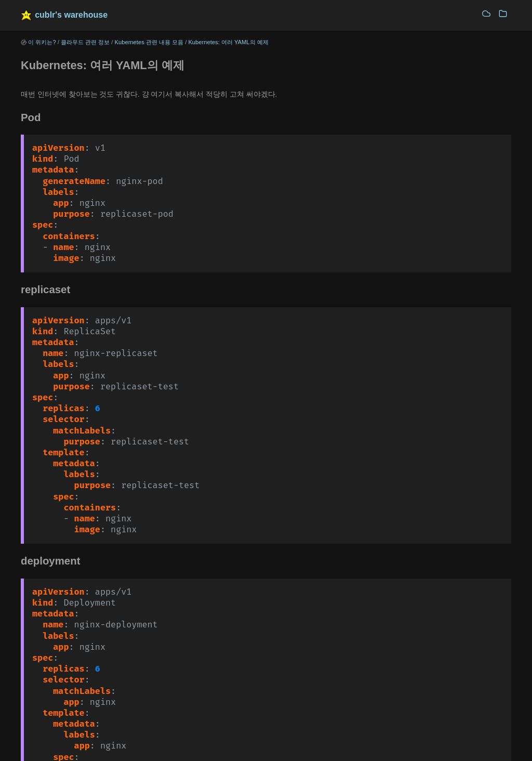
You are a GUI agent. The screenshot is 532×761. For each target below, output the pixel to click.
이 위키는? (42, 42)
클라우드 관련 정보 (85, 42)
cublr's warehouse (71, 15)
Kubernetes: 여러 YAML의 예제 (228, 42)
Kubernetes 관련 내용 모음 (149, 42)
